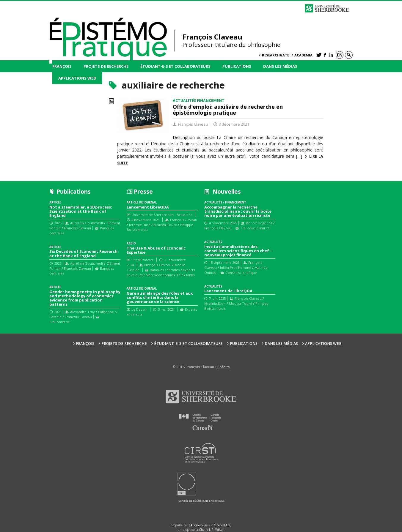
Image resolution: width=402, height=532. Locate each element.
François (62, 66)
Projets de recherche (106, 66)
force (201, 525)
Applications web (77, 78)
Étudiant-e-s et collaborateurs (175, 66)
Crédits (223, 367)
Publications (237, 66)
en (340, 55)
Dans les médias (280, 66)
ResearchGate (275, 55)
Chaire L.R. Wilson (212, 530)
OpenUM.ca (222, 525)
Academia (303, 55)
